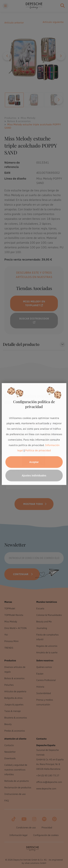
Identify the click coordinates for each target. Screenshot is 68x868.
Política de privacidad (38, 451)
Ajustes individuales (34, 476)
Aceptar (34, 462)
